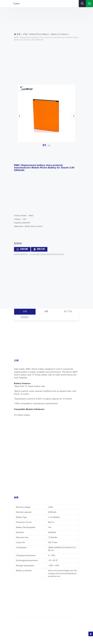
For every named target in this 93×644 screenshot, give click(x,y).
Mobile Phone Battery (39, 34)
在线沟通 (22, 249)
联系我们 (25, 317)
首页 (17, 34)
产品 (25, 34)
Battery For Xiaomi (59, 34)
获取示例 (39, 249)
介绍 (25, 312)
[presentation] (19, 116)
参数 (46, 312)
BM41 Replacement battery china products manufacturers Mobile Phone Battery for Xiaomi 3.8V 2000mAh (46, 39)
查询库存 (18, 243)
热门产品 (68, 312)
